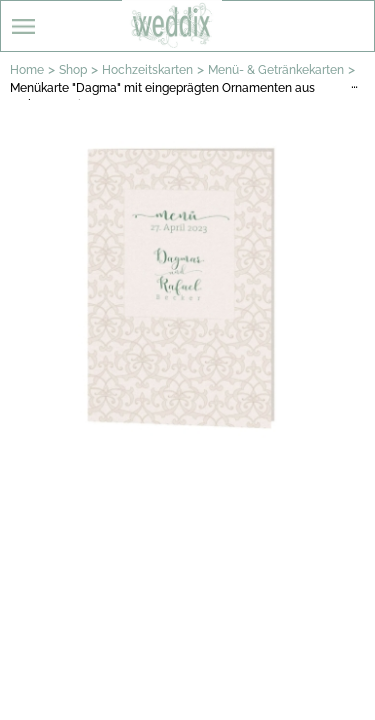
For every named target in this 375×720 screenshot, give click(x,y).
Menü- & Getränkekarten (276, 70)
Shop (73, 70)
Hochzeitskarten (147, 70)
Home (27, 70)
